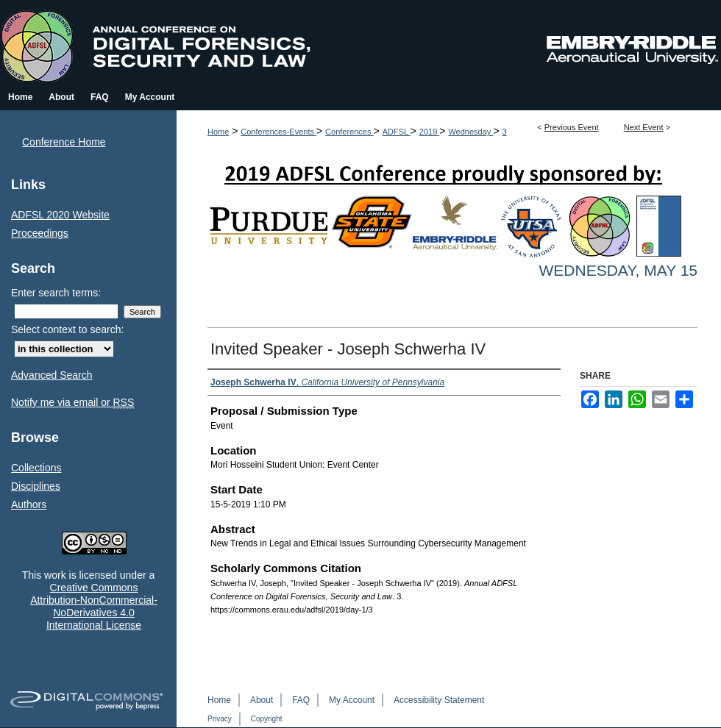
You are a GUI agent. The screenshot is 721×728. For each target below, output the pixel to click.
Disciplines (36, 486)
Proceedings (40, 233)
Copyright (267, 719)
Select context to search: (67, 329)
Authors (29, 504)
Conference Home (64, 142)
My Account (352, 700)
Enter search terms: (56, 293)
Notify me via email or (72, 403)
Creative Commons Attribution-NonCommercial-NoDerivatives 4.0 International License (94, 606)
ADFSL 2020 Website (60, 215)
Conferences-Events (278, 132)
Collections (36, 468)
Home (218, 132)
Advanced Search (52, 375)
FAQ (301, 700)
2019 (430, 132)
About (262, 700)
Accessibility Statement (439, 700)
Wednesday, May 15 (618, 270)
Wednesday (470, 132)
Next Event (644, 127)
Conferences (349, 132)
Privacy (220, 719)
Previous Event (572, 127)
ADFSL (397, 132)
